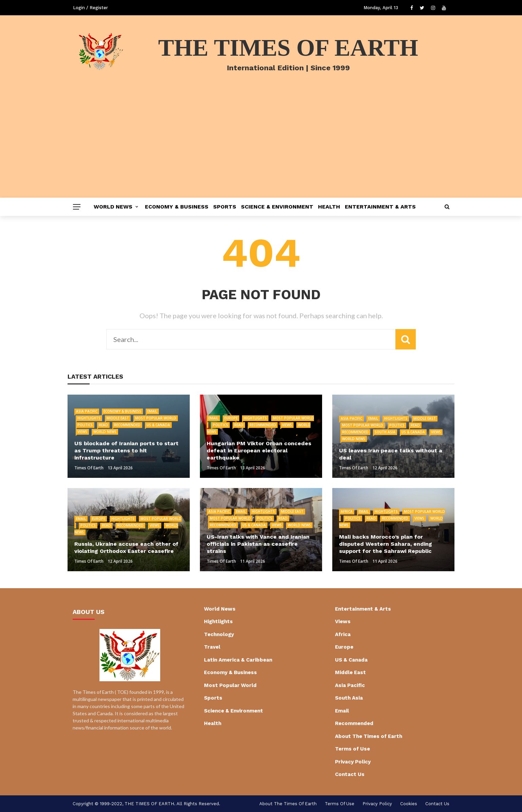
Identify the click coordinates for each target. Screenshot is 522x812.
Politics (85, 425)
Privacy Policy (353, 762)
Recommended (127, 425)
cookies (409, 804)
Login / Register (90, 8)
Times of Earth (89, 468)
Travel (212, 647)
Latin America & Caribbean (238, 660)
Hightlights (89, 418)
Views (82, 432)
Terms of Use (352, 749)
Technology (219, 634)
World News (113, 207)
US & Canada (158, 425)
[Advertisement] (261, 147)
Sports (225, 207)
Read (103, 425)
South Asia (385, 432)
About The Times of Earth (369, 736)
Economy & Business (177, 207)
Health (329, 207)
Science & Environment (277, 207)
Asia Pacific (87, 411)
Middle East (118, 418)
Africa (347, 511)
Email (152, 411)
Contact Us (350, 774)
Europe (231, 418)
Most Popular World (156, 418)
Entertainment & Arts (380, 207)
